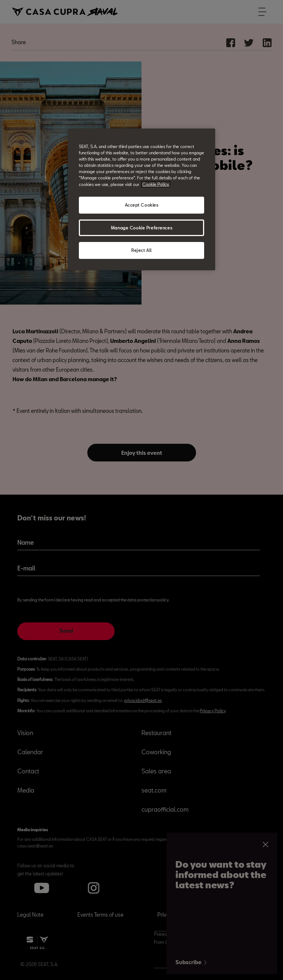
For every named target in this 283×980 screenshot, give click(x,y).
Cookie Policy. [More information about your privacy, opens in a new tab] (156, 184)
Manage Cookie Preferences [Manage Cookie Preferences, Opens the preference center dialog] (141, 227)
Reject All (141, 250)
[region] (141, 199)
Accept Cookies (142, 205)
